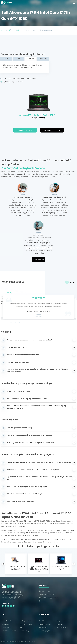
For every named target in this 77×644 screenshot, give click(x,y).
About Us (42, 621)
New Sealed (43, 59)
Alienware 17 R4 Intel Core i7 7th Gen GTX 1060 (38, 115)
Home (4, 30)
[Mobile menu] (74, 3)
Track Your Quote (63, 627)
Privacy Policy (24, 631)
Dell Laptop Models (26, 624)
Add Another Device (25, 130)
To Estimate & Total (52, 130)
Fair (18, 59)
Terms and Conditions (9, 631)
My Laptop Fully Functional (25, 82)
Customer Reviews (45, 624)
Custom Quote (7, 627)
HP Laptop (39, 315)
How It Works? (7, 621)
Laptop (13, 30)
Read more (38, 260)
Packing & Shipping (26, 621)
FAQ (21, 627)
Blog (59, 621)
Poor (6, 59)
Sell (8, 30)
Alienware (21, 30)
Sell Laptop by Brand (46, 631)
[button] (6, 304)
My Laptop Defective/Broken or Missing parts (25, 79)
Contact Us (5, 624)
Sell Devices (43, 627)
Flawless (31, 59)
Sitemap (60, 624)
